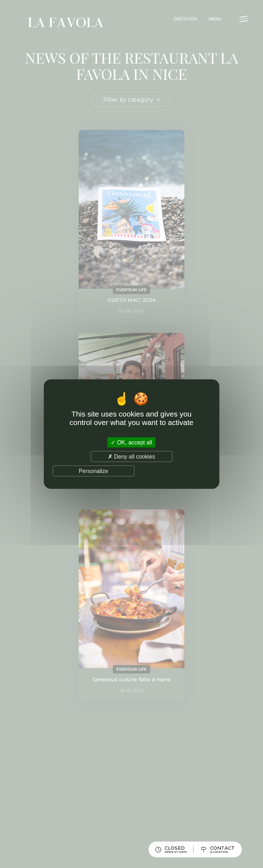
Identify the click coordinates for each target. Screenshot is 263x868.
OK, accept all (131, 442)
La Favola (66, 23)
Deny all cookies (131, 456)
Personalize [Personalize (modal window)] (93, 471)
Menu (215, 19)
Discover (185, 19)
